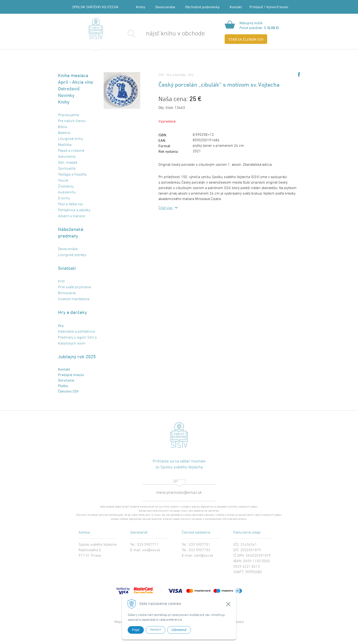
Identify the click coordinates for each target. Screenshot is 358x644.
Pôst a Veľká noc (71, 204)
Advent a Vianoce (71, 216)
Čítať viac (166, 208)
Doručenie (66, 380)
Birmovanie (67, 293)
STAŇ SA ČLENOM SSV (246, 39)
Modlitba (65, 145)
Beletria (64, 133)
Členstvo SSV (68, 391)
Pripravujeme (68, 115)
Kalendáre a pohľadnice (76, 332)
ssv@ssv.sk (151, 550)
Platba (63, 386)
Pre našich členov (72, 121)
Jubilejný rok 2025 (77, 357)
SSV (161, 75)
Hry (61, 326)
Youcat (63, 181)
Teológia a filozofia (72, 175)
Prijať (136, 630)
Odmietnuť (179, 630)
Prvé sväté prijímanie (74, 287)
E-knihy (64, 198)
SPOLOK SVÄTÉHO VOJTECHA (95, 7)
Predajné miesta (71, 375)
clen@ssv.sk (204, 556)
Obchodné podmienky (202, 7)
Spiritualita (67, 169)
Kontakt (236, 7)
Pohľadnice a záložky (74, 210)
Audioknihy (67, 192)
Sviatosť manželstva (74, 299)
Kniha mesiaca (73, 75)
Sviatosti (67, 268)
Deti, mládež (68, 163)
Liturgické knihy (70, 139)
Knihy (141, 7)
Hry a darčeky (72, 312)
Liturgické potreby (72, 255)
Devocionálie (165, 7)
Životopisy (66, 187)
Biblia (62, 127)
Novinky (66, 95)
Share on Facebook (299, 75)
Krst (61, 281)
